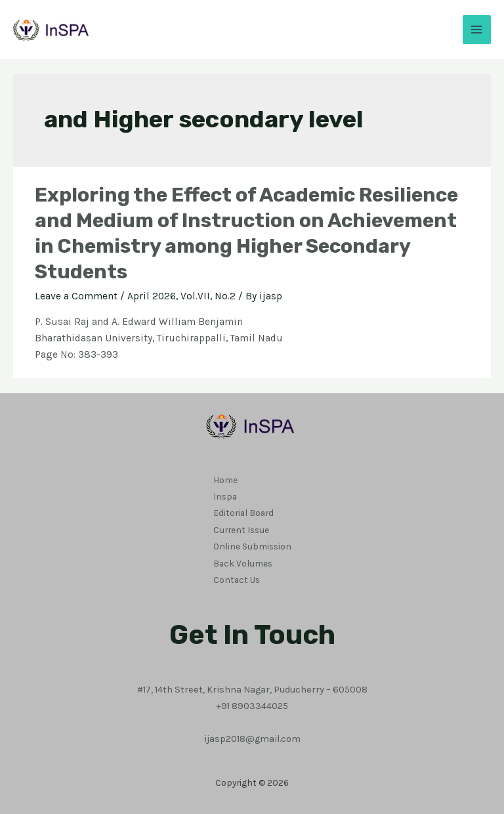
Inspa (225, 496)
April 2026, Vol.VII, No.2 (181, 296)
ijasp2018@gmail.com (252, 736)
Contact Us (237, 577)
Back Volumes (243, 561)
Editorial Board (243, 512)
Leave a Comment (76, 296)
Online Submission (252, 544)
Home (225, 479)
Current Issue (241, 528)
